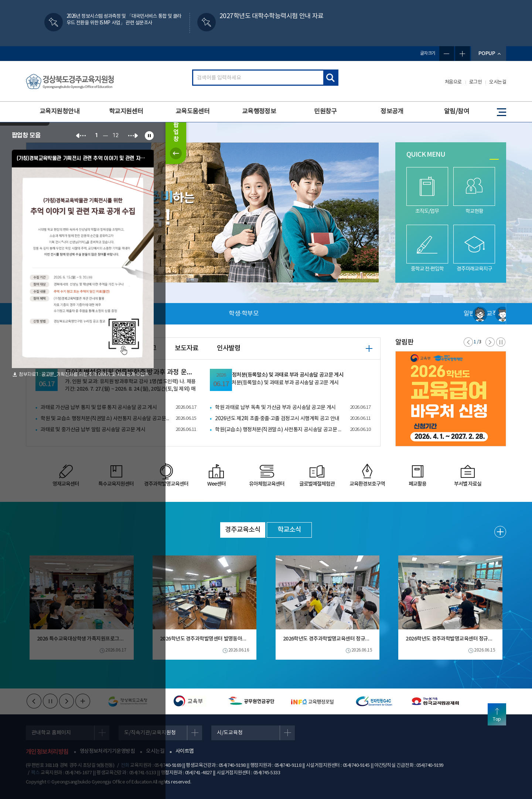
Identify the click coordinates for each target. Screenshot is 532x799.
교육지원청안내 (59, 112)
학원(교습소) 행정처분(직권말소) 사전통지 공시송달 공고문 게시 (279, 430)
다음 (490, 342)
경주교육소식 (243, 530)
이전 (468, 342)
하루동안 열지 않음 (25, 126)
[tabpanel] (202, 212)
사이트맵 (185, 751)
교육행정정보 (259, 112)
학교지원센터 (126, 112)
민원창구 (325, 112)
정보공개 (392, 112)
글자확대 (463, 54)
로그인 (476, 82)
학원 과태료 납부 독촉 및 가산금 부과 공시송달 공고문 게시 (275, 408)
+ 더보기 (369, 348)
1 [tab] (494, 159)
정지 (501, 342)
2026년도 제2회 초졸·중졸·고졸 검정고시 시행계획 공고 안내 (277, 419)
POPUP (487, 53)
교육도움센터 (193, 112)
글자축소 (447, 54)
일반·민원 (242, 314)
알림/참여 (457, 112)
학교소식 (289, 530)
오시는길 (498, 82)
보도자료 (187, 348)
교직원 (386, 314)
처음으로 (453, 82)
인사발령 (229, 348)
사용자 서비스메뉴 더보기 (482, 314)
